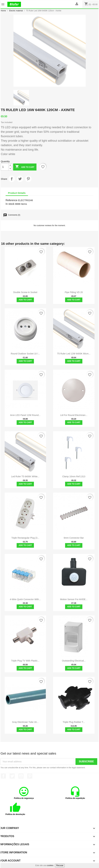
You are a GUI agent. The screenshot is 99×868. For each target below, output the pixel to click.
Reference (12, 200)
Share (12, 179)
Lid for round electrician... (74, 415)
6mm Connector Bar (74, 538)
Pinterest (28, 179)
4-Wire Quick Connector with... (25, 599)
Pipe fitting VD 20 (74, 292)
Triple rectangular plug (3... (25, 538)
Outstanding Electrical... (74, 661)
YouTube (21, 776)
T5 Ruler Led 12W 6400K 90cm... (74, 354)
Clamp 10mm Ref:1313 (74, 476)
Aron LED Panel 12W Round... (25, 415)
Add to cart (25, 167)
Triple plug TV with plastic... (25, 661)
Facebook (3, 776)
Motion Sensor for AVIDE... (74, 599)
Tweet (20, 179)
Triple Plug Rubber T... (74, 722)
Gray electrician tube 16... (25, 722)
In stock (10, 204)
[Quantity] (5, 167)
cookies (50, 865)
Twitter (12, 776)
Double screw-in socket (25, 292)
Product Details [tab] (17, 193)
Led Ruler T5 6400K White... (25, 476)
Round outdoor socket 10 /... (25, 354)
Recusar (60, 865)
